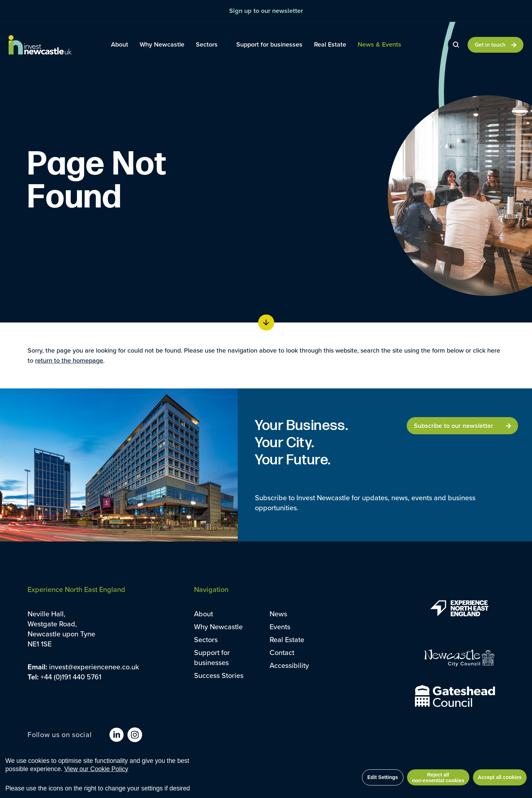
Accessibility (289, 665)
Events (280, 627)
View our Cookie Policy (96, 769)
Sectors (206, 639)
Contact (282, 652)
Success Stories (219, 675)
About (204, 614)
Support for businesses (212, 657)
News (278, 614)
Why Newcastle (218, 627)
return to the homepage (69, 360)
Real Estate (287, 639)
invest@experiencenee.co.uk (94, 667)
